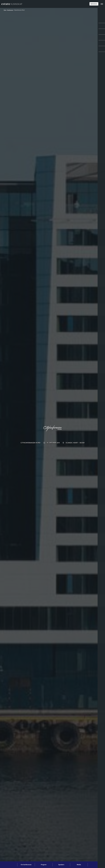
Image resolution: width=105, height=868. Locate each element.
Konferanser (10, 10)
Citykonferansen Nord (19, 10)
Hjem (5, 10)
